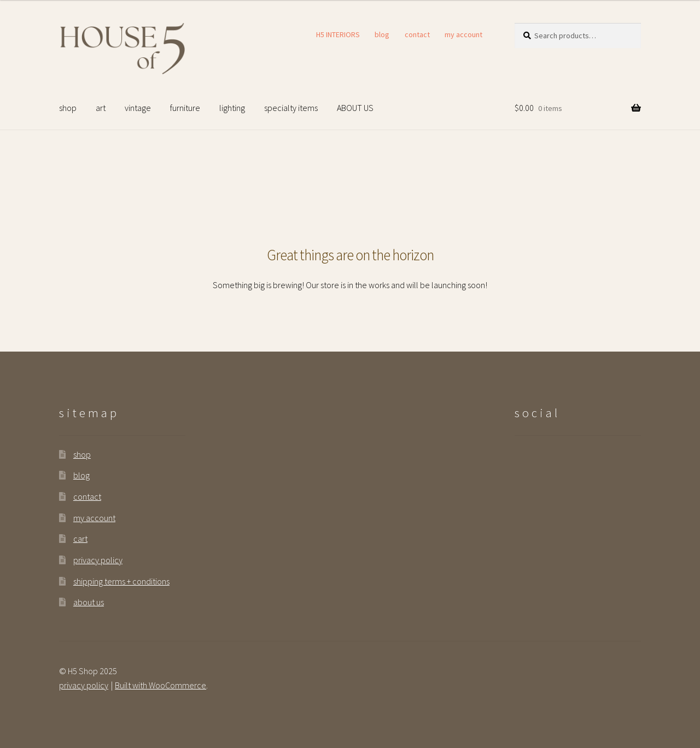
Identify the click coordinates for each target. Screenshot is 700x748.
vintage (138, 108)
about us (89, 602)
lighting (232, 108)
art (101, 108)
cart (80, 539)
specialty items (291, 108)
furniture (185, 108)
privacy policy (98, 560)
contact (417, 34)
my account (463, 34)
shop (68, 108)
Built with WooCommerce (161, 685)
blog (382, 34)
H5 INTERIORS (338, 34)
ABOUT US (355, 108)
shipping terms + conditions (121, 581)
